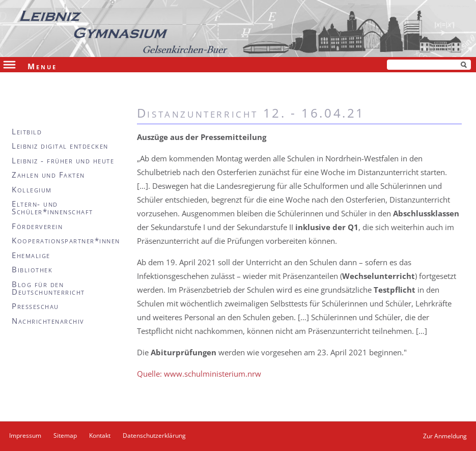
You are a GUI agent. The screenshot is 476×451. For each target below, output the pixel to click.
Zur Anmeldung (445, 436)
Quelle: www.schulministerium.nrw (199, 374)
